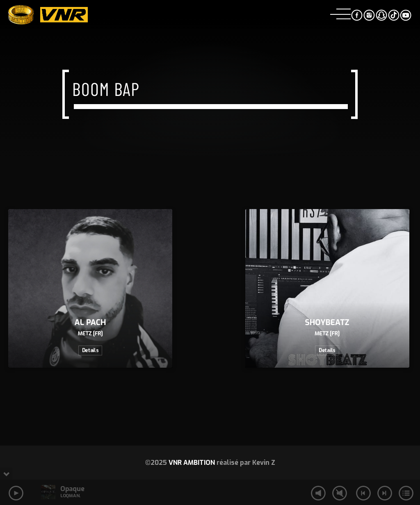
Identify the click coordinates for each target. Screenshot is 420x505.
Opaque (72, 489)
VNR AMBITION (192, 463)
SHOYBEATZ (327, 323)
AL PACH (90, 323)
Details (90, 350)
